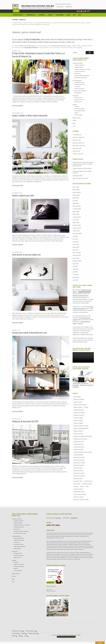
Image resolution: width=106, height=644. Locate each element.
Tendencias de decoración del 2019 (25, 425)
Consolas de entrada (80, 114)
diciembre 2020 (77, 229)
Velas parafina (78, 96)
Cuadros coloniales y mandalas (82, 73)
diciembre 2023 (77, 209)
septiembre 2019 (77, 264)
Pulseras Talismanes (79, 88)
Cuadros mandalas (77, 141)
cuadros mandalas (78, 426)
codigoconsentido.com (66, 640)
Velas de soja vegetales (80, 94)
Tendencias (75, 154)
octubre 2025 (76, 198)
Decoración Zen (78, 101)
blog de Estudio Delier (33, 43)
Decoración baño (78, 471)
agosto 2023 (76, 215)
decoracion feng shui (79, 469)
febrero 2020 (76, 251)
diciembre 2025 (77, 196)
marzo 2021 (75, 223)
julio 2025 (75, 204)
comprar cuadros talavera (80, 408)
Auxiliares (77, 110)
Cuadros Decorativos (80, 75)
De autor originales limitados (82, 79)
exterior (80, 327)
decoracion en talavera (79, 466)
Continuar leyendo (18, 109)
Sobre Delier (76, 152)
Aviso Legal (78, 638)
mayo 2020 (75, 245)
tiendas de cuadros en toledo (81, 503)
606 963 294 (68, 7)
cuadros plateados (78, 458)
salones (82, 490)
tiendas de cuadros (78, 500)
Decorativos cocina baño (81, 81)
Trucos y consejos (77, 157)
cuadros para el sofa (79, 445)
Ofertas (68, 18)
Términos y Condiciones (68, 638)
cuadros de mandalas (79, 416)
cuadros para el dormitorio (80, 442)
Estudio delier (77, 487)
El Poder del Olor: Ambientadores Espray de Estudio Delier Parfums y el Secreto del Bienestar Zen (38, 58)
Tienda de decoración (79, 495)
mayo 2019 (75, 272)
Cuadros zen (78, 77)
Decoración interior (78, 149)
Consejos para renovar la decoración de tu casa (29, 336)
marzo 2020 (76, 248)
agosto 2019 (76, 267)
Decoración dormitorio (79, 479)
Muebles (51, 18)
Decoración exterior (78, 146)
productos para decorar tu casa (61, 49)
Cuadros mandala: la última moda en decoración (30, 119)
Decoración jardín (78, 482)
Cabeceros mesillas (79, 112)
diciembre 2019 (76, 256)
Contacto (68, 4)
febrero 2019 (76, 281)
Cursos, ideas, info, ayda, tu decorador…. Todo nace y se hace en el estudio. (83, 382)
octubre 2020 (76, 234)
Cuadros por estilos (19, 18)
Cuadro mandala (78, 411)
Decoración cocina (78, 474)
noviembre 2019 (77, 259)
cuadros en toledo (78, 421)
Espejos (76, 116)
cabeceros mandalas (79, 403)
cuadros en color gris (79, 418)
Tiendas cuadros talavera (80, 498)
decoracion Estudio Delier (38, 6)
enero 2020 (75, 253)
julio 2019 (75, 270)
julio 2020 (75, 240)
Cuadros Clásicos (79, 70)
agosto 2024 (76, 207)
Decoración (42, 18)
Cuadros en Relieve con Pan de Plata (82, 172)
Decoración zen (88, 484)
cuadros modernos (78, 434)
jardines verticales (87, 487)
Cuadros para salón (77, 179)
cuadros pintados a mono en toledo (83, 455)
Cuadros (86, 411)
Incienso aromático (79, 92)
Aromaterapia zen (31, 18)
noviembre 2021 (77, 220)
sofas (87, 490)
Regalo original (60, 18)
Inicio (16, 14)
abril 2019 (75, 275)
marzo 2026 (76, 190)
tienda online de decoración (27, 49)
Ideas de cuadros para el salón (80, 182)
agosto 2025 (76, 201)
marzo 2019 (75, 278)
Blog (74, 18)
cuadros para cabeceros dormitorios (83, 440)
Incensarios (77, 90)
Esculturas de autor (79, 103)
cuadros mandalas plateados (81, 432)
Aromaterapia (76, 138)
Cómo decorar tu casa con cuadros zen (26, 258)
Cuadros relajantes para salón (23, 199)
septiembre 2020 (77, 237)
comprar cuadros (78, 405)
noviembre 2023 (77, 212)
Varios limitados (78, 118)
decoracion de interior (79, 461)
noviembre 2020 (77, 231)
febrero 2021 (76, 226)
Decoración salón (78, 484)
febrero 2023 (76, 218)
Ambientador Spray (79, 86)
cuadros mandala (78, 424)
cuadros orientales (78, 437)
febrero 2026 (76, 193)
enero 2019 (75, 283)
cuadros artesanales (79, 413)
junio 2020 (75, 242)
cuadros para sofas (78, 453)
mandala (76, 490)
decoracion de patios (79, 463)
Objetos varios (78, 105)
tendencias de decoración (80, 299)
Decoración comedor (79, 476)
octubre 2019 (76, 261)
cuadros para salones (79, 450)
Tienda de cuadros (78, 492)
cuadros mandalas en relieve (81, 429)
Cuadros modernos (79, 68)
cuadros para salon (78, 447)
